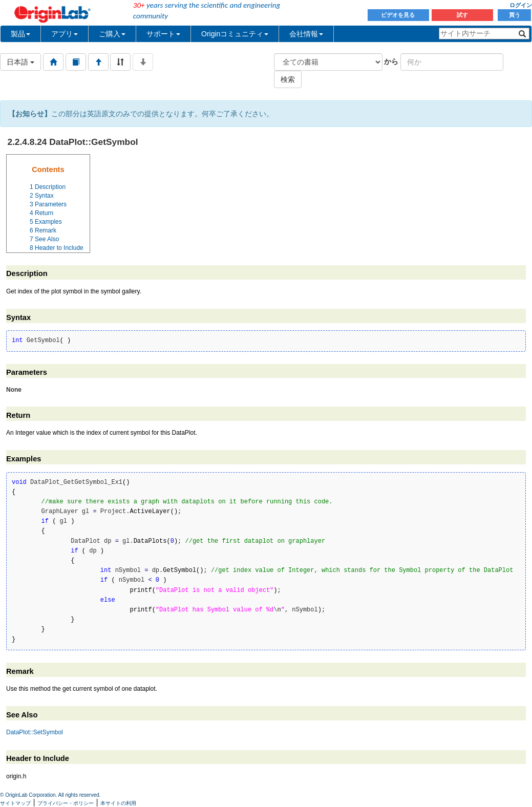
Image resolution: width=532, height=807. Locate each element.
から (391, 61)
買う (515, 15)
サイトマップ (15, 803)
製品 (20, 34)
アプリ (65, 34)
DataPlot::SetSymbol (35, 732)
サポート (163, 34)
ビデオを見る (399, 15)
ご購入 (112, 34)
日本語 (20, 62)
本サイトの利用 (118, 803)
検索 (288, 79)
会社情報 (306, 34)
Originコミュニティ (235, 34)
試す (462, 15)
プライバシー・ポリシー (66, 803)
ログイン (521, 5)
